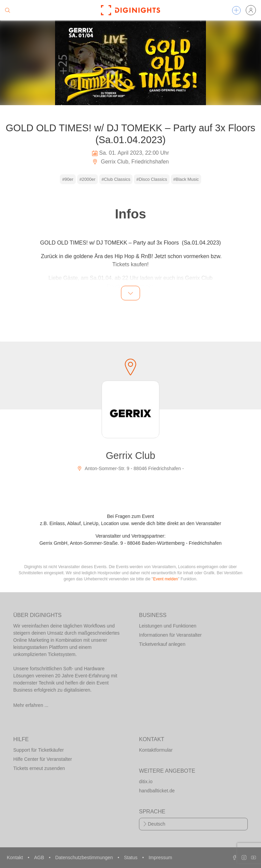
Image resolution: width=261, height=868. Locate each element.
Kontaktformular (156, 750)
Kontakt (15, 857)
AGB (40, 857)
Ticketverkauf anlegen (162, 644)
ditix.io (146, 782)
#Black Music (186, 179)
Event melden (165, 579)
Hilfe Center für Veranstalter (43, 759)
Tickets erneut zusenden (39, 768)
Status (132, 857)
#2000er (88, 179)
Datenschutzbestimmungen (85, 857)
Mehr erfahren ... (31, 705)
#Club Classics (116, 179)
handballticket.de (157, 791)
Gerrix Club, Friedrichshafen (130, 162)
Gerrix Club (130, 456)
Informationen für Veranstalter (170, 635)
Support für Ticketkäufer (39, 750)
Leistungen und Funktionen (168, 626)
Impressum (160, 857)
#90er (68, 179)
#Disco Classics (152, 179)
